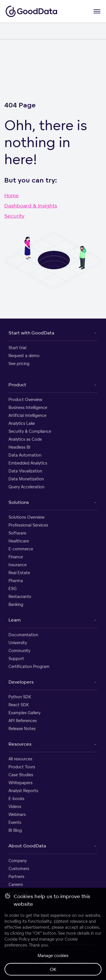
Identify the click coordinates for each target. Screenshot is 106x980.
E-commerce (21, 549)
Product (17, 385)
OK (53, 969)
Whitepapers (20, 783)
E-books (16, 798)
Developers (21, 682)
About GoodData (27, 846)
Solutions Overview (27, 517)
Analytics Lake (22, 423)
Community (19, 651)
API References (23, 721)
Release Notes (22, 728)
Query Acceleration (26, 487)
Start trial (17, 348)
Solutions (19, 502)
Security (14, 216)
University (18, 643)
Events (15, 822)
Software (17, 533)
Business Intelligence (28, 407)
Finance (16, 557)
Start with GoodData (31, 333)
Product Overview (25, 399)
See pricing (19, 363)
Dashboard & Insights (31, 205)
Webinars (17, 814)
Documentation (23, 635)
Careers (16, 884)
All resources (20, 759)
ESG (13, 588)
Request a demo (24, 356)
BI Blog (15, 830)
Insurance (18, 565)
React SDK (19, 705)
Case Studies (21, 775)
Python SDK (20, 697)
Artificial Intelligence (27, 415)
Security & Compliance (30, 431)
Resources (20, 744)
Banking (16, 604)
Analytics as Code (25, 439)
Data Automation (25, 455)
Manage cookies (53, 955)
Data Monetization (26, 479)
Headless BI (19, 447)
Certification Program (29, 666)
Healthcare (19, 541)
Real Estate (19, 573)
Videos (15, 806)
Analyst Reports (23, 791)
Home (11, 195)
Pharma (16, 581)
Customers (19, 868)
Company (18, 861)
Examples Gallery (24, 713)
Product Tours (22, 767)
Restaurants (20, 596)
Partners (16, 876)
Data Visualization (25, 471)
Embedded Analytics (28, 463)
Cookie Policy (17, 939)
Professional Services (28, 525)
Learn (15, 620)
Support (16, 658)
